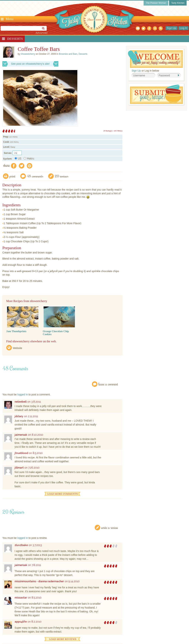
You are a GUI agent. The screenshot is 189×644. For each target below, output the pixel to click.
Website (18, 348)
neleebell (21, 402)
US (18, 159)
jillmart (19, 468)
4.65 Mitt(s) (118, 131)
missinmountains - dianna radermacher (39, 581)
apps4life (21, 622)
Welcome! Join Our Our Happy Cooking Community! (155, 59)
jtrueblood (21, 453)
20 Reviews (62, 176)
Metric (29, 159)
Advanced (42, 33)
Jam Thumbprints (16, 331)
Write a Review (110, 527)
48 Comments (35, 176)
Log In (183, 28)
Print (13, 176)
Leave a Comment (108, 384)
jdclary (19, 416)
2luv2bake (21, 545)
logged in (23, 394)
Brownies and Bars (68, 54)
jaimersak (21, 435)
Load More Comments (62, 494)
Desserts (15, 39)
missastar (21, 598)
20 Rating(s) (108, 131)
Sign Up (172, 28)
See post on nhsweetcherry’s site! (30, 64)
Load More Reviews (62, 639)
